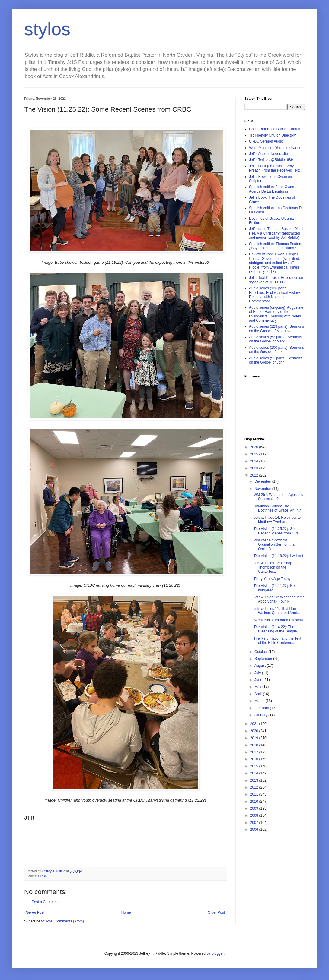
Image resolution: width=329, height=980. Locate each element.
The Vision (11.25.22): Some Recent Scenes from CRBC (278, 531)
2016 (255, 759)
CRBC (43, 876)
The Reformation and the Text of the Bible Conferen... (277, 641)
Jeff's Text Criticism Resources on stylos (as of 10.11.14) (276, 280)
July (258, 673)
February (262, 708)
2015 (255, 766)
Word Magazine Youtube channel (276, 148)
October (261, 652)
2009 (255, 808)
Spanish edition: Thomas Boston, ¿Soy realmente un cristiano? (276, 246)
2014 (255, 773)
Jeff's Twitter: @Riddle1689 (271, 160)
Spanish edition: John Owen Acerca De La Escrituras (272, 189)
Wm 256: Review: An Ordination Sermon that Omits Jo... (275, 545)
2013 (255, 780)
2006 (255, 830)
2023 (255, 468)
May (258, 687)
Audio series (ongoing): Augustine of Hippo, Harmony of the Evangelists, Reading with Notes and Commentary (276, 314)
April (259, 694)
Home (126, 912)
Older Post (216, 912)
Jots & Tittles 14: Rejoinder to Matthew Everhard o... (277, 520)
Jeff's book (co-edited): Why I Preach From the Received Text (274, 168)
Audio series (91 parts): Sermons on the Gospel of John (275, 360)
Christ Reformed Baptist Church (275, 129)
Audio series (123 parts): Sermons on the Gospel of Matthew (276, 329)
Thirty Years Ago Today (272, 579)
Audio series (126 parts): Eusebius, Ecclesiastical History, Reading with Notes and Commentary (275, 295)
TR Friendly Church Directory (272, 135)
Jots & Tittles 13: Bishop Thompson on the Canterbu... (273, 567)
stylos (47, 29)
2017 (255, 752)
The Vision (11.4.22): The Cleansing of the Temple (275, 629)
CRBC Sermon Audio (266, 141)
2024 (255, 461)
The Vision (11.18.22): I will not (278, 556)
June (259, 680)
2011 (255, 794)
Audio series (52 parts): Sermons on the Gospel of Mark (275, 339)
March (260, 701)
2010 (255, 802)
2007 (255, 823)
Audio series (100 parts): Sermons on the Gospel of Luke (276, 350)
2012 (255, 787)
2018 (255, 745)
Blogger (217, 953)
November (263, 489)
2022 (255, 475)
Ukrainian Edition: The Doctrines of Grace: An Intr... (279, 508)
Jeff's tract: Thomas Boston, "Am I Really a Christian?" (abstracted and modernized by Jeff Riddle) (276, 233)
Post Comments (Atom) (65, 921)
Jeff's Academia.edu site (268, 154)
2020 (255, 731)
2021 (255, 724)
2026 (255, 447)
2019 (255, 738)
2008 (255, 815)
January (261, 715)
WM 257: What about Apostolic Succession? (278, 497)
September (264, 659)
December (263, 481)
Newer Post (35, 912)
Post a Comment (45, 902)
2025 (255, 454)
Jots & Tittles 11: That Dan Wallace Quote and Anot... (277, 611)
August (261, 666)
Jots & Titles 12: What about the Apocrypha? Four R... (279, 599)
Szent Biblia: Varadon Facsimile (279, 620)
